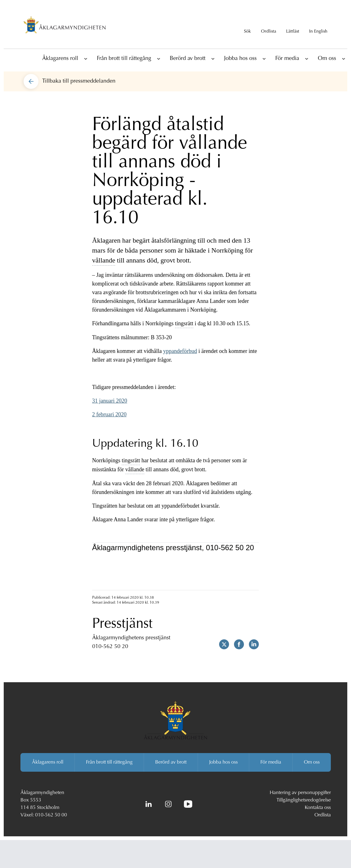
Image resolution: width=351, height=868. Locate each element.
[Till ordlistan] (269, 26)
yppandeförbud (180, 351)
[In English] (318, 26)
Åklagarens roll (60, 59)
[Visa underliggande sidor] (86, 58)
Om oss (327, 59)
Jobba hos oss (240, 59)
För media (287, 59)
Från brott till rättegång (124, 59)
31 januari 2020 (110, 401)
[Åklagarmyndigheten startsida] (65, 26)
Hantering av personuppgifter (300, 793)
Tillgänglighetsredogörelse (304, 800)
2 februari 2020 (109, 414)
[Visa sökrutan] (247, 26)
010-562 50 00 (51, 815)
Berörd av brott (188, 59)
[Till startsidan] (31, 58)
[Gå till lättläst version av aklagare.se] (293, 26)
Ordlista (323, 815)
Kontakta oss (318, 808)
